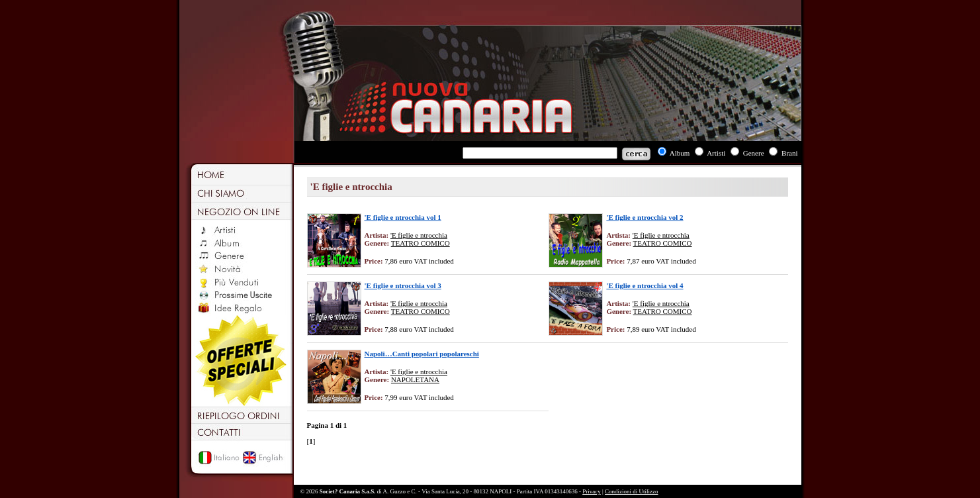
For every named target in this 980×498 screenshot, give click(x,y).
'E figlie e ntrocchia (419, 235)
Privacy (592, 491)
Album (680, 153)
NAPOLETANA (415, 379)
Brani (789, 153)
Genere (754, 153)
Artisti (716, 153)
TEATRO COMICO (421, 243)
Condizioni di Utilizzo (632, 491)
